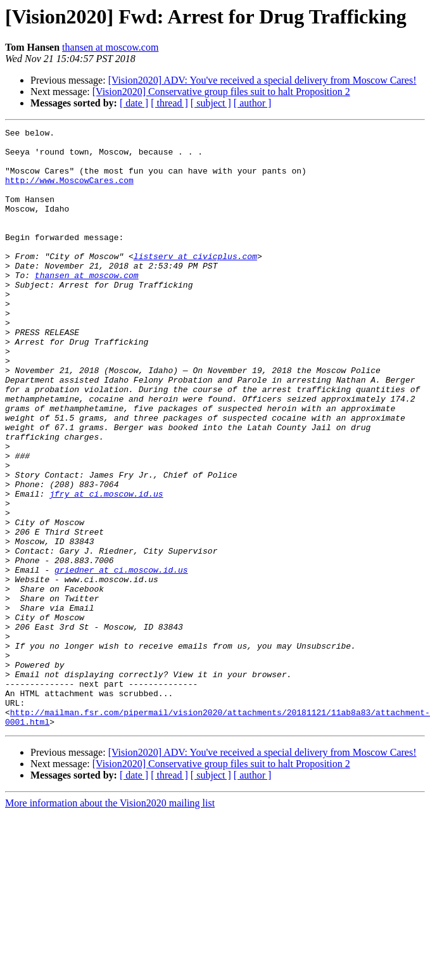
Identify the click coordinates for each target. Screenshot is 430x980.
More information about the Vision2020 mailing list (110, 923)
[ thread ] (169, 103)
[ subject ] (211, 103)
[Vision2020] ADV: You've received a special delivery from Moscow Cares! (262, 80)
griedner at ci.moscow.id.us (121, 659)
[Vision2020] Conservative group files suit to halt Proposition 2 (221, 92)
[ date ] (134, 103)
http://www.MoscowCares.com (69, 191)
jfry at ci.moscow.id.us (106, 568)
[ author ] (253, 103)
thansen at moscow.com (110, 47)
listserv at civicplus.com (195, 283)
